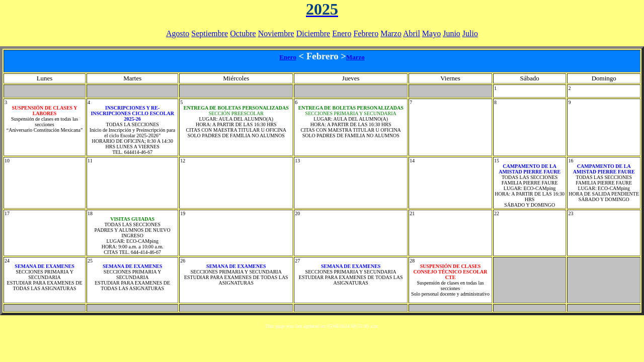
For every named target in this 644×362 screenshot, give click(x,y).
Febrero (366, 33)
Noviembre (276, 33)
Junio (452, 33)
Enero (342, 33)
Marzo (391, 33)
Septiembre (210, 33)
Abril (412, 33)
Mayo (431, 33)
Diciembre (313, 33)
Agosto (178, 33)
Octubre (243, 33)
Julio (470, 33)
